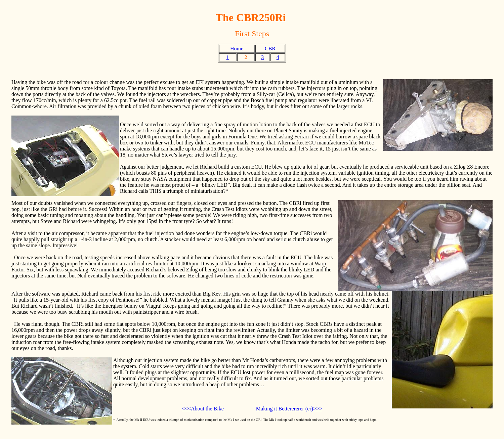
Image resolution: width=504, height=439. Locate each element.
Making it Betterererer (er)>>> (289, 409)
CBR (270, 49)
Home (237, 49)
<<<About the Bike (203, 409)
